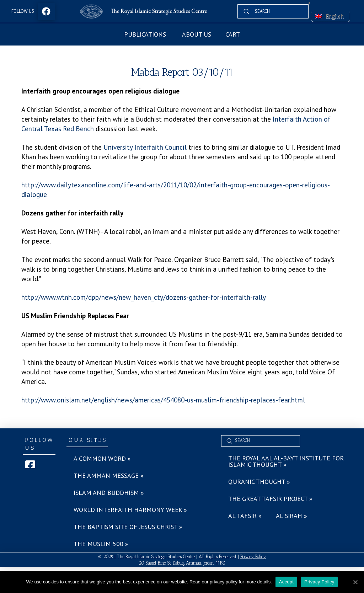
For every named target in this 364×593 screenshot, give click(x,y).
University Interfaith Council (145, 147)
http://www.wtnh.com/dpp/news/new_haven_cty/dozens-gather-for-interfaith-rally (144, 297)
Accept (286, 582)
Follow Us (23, 11)
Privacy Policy (253, 557)
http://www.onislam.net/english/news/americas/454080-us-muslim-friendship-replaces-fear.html (163, 400)
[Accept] (355, 582)
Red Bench (78, 129)
